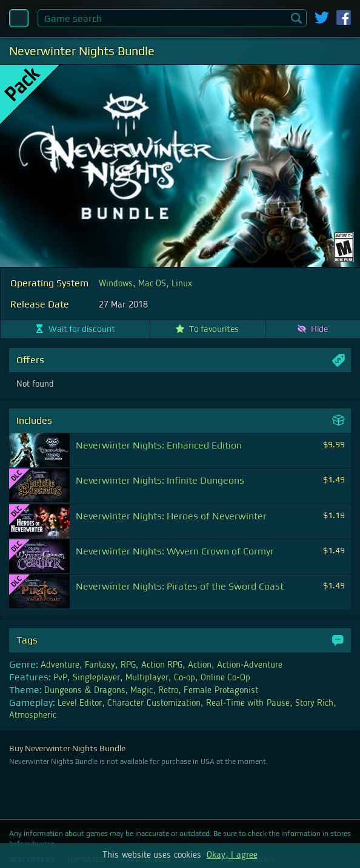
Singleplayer (96, 678)
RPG (128, 665)
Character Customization (154, 703)
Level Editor (80, 703)
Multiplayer (147, 678)
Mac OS (152, 284)
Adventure (60, 665)
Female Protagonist (221, 691)
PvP (60, 678)
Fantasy (100, 665)
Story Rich (314, 703)
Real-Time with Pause (248, 703)
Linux (182, 284)
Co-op (185, 678)
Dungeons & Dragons (85, 691)
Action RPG (162, 665)
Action (200, 665)
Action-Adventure (250, 665)
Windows (116, 284)
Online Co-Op (225, 678)
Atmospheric (33, 715)
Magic (142, 691)
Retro (168, 691)
